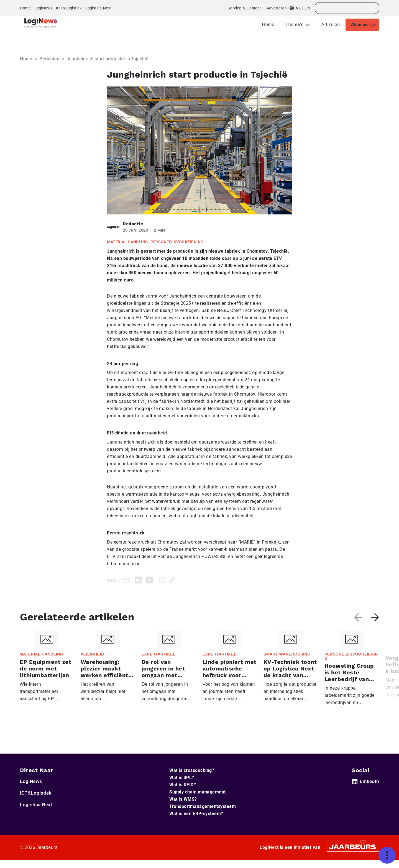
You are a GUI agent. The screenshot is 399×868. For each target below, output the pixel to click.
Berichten (50, 59)
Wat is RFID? (183, 785)
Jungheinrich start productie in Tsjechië (107, 59)
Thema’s (295, 25)
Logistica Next (99, 8)
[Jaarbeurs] (353, 847)
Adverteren (276, 8)
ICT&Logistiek (69, 8)
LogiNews (43, 8)
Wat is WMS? (183, 799)
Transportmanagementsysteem (203, 806)
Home (25, 8)
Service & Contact (244, 8)
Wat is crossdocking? (192, 770)
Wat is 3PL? (182, 778)
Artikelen (331, 25)
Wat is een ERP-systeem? (196, 814)
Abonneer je (363, 25)
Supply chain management (198, 792)
